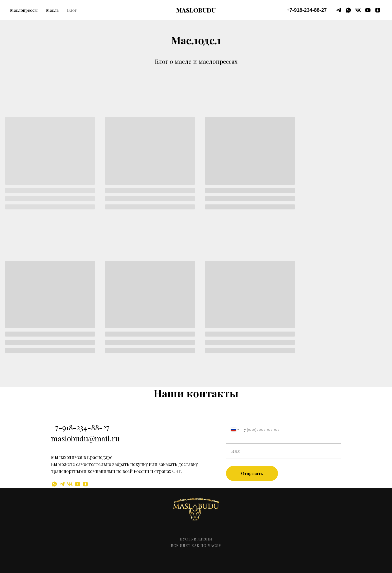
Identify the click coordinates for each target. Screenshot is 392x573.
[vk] (358, 10)
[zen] (378, 10)
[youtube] (368, 10)
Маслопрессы (24, 10)
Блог (72, 10)
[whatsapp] (348, 10)
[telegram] (339, 10)
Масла (52, 10)
